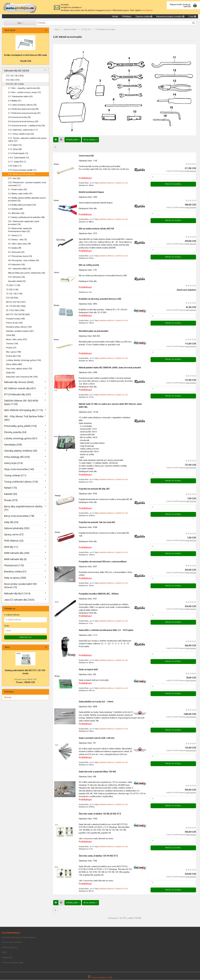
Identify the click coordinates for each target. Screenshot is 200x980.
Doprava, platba (144, 17)
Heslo (7, 626)
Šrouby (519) (11, 500)
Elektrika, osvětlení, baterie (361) (20, 331)
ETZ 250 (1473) (13, 80)
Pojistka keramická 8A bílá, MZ (94, 489)
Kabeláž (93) (11, 494)
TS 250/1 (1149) (13, 286)
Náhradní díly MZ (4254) (17, 71)
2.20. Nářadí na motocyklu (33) (21, 175)
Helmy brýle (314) (13, 463)
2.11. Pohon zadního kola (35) (21, 134)
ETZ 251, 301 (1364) (15, 84)
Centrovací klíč (86, 156)
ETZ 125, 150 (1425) (15, 76)
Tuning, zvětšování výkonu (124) (21, 482)
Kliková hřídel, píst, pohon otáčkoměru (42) (27, 273)
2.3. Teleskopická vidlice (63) (20, 97)
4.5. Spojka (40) (15, 248)
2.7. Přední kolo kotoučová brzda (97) (24, 113)
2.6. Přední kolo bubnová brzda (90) (23, 109)
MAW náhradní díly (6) (15, 559)
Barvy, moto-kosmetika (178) (19, 516)
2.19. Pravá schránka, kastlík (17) (22, 170)
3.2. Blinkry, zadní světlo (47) (20, 194)
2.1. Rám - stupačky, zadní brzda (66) (24, 89)
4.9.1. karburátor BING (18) (19, 269)
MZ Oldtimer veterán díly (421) (20, 389)
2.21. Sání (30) (14, 179)
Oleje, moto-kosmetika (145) (19, 470)
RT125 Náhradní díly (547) (18, 395)
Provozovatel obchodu (12, 942)
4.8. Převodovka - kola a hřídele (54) (24, 261)
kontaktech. (148, 10)
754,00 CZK (26, 61)
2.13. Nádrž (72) (15, 145)
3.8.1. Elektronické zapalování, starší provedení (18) (24, 223)
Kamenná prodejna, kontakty (170, 17)
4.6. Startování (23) (16, 252)
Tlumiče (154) (12, 344)
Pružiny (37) (11, 348)
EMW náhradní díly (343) (17, 553)
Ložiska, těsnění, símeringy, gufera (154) (23, 361)
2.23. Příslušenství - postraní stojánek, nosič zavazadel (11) (27, 184)
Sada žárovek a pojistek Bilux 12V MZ (97, 772)
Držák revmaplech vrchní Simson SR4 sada (25, 56)
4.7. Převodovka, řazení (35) (20, 256)
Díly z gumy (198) (14, 352)
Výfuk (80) (11, 336)
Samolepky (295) (13, 445)
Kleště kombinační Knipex (91, 192)
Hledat (115, 17)
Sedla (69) (10, 373)
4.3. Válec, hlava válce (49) (19, 244)
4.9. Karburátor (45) (16, 265)
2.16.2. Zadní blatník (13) (19, 158)
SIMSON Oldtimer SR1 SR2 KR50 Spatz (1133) (21, 403)
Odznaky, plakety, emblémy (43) (21, 451)
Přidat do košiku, (173, 184)
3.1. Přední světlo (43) (17, 190)
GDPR (4, 953)
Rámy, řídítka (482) (14, 365)
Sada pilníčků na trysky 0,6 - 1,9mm (96, 702)
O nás (192, 17)
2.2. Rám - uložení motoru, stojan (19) (24, 93)
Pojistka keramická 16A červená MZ (97, 523)
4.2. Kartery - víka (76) (18, 240)
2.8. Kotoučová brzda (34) (19, 118)
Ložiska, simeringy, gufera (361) (21, 439)
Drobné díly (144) (13, 356)
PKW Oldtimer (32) (14, 541)
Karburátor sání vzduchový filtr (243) (22, 377)
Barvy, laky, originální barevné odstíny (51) (23, 508)
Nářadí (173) (11, 488)
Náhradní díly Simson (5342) (19, 382)
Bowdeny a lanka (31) (15, 572)
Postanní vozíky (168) (15, 319)
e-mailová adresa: (12, 615)
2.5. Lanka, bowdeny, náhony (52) (22, 105)
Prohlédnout (85, 178)
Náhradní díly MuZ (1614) (17, 594)
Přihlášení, (127, 17)
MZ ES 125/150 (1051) (16, 302)
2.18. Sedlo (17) (15, 166)
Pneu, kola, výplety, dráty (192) (19, 369)
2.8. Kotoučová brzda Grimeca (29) (23, 122)
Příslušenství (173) (14, 566)
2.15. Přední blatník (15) (18, 154)
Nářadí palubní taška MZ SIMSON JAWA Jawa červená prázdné (110, 368)
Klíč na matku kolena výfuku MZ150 (96, 229)
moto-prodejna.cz (10, 948)
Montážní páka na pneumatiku (94, 331)
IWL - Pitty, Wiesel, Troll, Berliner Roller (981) (24, 418)
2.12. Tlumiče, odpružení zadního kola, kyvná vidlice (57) (27, 140)
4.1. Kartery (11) (15, 236)
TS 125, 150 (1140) (14, 294)
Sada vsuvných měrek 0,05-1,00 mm (97, 738)
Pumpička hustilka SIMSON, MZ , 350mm (99, 594)
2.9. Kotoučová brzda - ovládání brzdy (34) (26, 126)
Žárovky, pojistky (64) (15, 432)
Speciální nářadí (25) (17, 281)
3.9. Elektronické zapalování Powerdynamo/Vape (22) (20, 230)
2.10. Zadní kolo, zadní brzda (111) (23, 130)
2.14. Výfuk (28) (15, 150)
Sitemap (8, 698)
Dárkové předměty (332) (17, 529)
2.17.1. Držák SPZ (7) (17, 162)
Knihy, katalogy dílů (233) (17, 457)
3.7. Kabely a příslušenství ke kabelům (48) (26, 218)
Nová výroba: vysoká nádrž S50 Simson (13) (20, 586)
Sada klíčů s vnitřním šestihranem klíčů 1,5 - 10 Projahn (106, 631)
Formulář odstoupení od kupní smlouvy (19, 938)
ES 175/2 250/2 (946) (15, 311)
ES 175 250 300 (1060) (16, 307)
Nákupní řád (7, 958)
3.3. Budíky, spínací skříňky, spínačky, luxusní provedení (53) (27, 200)
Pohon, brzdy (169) (14, 323)
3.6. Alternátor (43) (16, 213)
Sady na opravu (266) (15, 578)
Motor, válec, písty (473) (16, 340)
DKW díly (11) (11, 547)
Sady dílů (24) (11, 522)
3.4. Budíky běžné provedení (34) (22, 205)
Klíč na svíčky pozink (89, 265)
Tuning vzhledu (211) (15, 476)
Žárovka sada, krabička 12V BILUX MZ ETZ (100, 814)
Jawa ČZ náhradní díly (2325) (19, 600)
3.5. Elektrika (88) (15, 209)
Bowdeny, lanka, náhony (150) (19, 327)
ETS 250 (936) (12, 298)
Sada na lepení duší (88, 670)
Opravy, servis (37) (14, 535)
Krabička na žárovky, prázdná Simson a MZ (100, 299)
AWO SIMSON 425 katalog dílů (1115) (23, 411)
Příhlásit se (26, 638)
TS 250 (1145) (12, 290)
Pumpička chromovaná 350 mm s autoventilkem (103, 562)
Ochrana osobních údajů (13, 963)
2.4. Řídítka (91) (15, 101)
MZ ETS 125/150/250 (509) (18, 315)
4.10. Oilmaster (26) (17, 277)
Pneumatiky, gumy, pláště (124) (20, 426)
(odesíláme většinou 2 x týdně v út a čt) (113, 183)
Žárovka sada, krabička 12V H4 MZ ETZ (98, 856)
